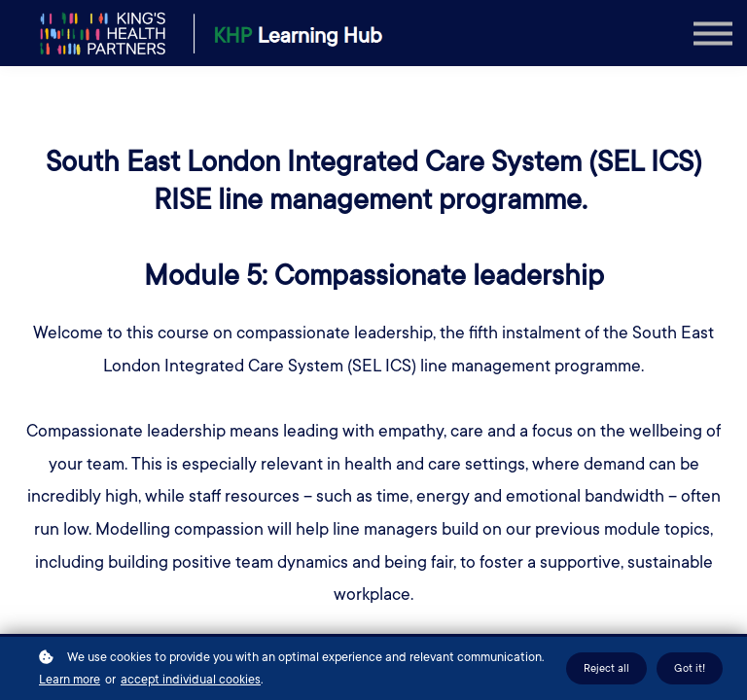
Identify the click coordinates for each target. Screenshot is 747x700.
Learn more (70, 680)
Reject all (606, 668)
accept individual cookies (191, 680)
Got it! (690, 668)
